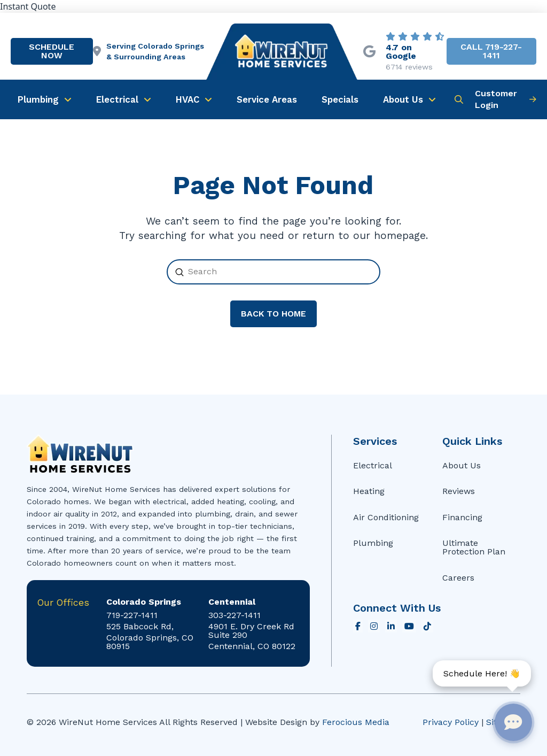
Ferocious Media (356, 722)
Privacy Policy (451, 722)
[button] (459, 99)
